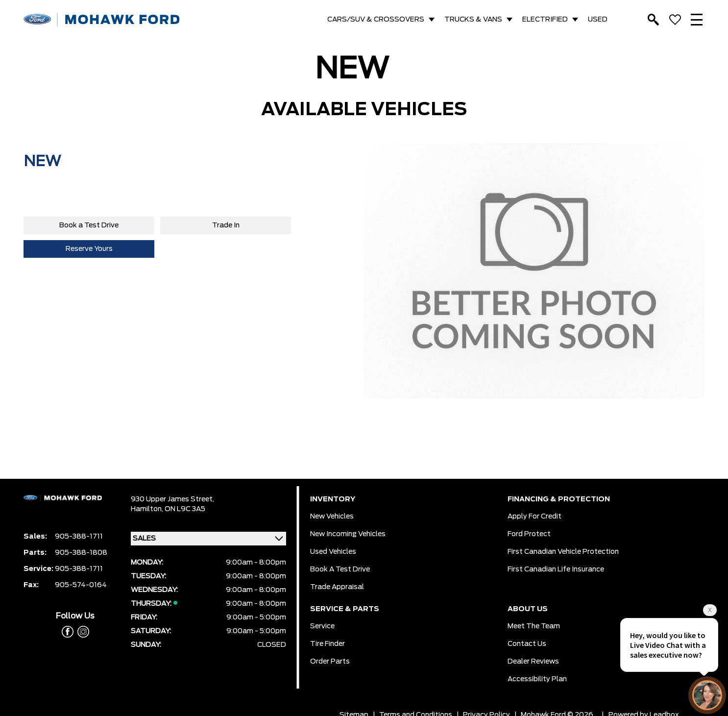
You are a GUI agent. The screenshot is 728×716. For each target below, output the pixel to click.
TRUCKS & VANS (473, 20)
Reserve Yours (89, 249)
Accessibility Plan (537, 679)
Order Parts (330, 662)
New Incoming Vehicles (348, 534)
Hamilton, (148, 509)
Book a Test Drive (89, 225)
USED (598, 20)
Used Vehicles (333, 552)
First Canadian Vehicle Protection (563, 552)
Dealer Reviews (533, 662)
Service (322, 626)
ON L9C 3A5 (185, 509)
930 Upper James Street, (172, 499)
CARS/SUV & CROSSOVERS (376, 20)
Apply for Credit (534, 517)
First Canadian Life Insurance (556, 569)
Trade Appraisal (337, 587)
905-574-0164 (81, 585)
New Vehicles (332, 517)
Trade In (226, 225)
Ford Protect (529, 534)
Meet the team (534, 626)
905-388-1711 (79, 537)
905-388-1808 (81, 553)
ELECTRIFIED (545, 20)
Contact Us (527, 644)
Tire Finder (328, 644)
